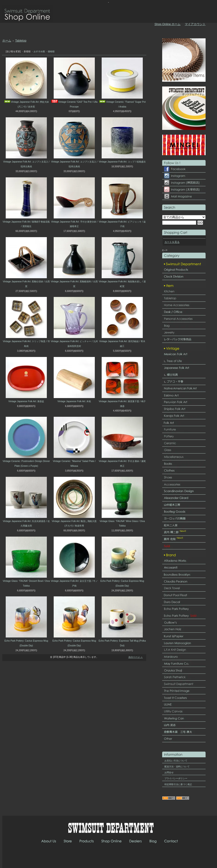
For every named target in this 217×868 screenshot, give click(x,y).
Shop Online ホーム (167, 24)
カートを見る (172, 242)
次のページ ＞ (136, 657)
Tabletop (21, 41)
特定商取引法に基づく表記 (178, 784)
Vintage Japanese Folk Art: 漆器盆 (26, 401)
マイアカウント (195, 24)
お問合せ (169, 772)
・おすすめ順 (38, 51)
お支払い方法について (176, 761)
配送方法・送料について (177, 767)
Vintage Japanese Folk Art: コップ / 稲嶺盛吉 (122, 162)
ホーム (7, 41)
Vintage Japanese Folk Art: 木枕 (74, 401)
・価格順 (50, 51)
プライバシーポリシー (176, 778)
